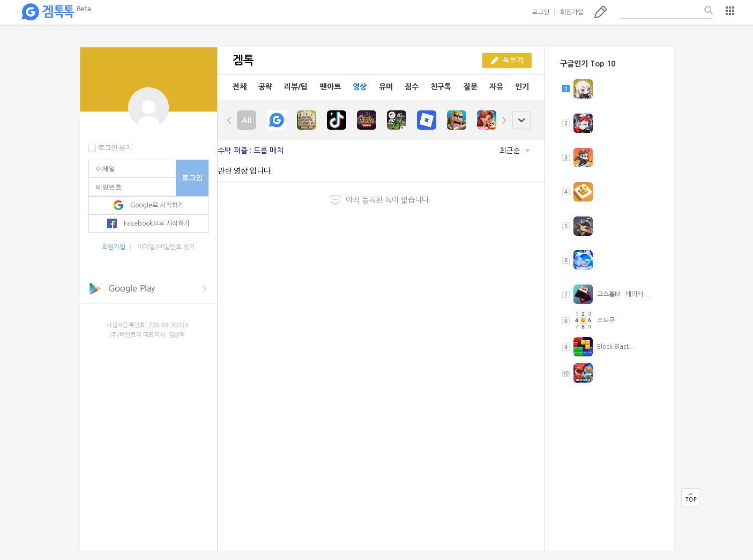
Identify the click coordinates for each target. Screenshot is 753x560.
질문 (471, 87)
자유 (496, 87)
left (229, 120)
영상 (360, 87)
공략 (265, 87)
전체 (240, 87)
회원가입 (572, 12)
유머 (386, 87)
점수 (412, 87)
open (521, 120)
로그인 (540, 12)
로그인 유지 (115, 148)
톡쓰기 (601, 12)
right (504, 120)
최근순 (515, 151)
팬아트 (330, 87)
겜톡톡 (56, 12)
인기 (522, 87)
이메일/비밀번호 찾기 (166, 247)
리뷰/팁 (296, 87)
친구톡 (441, 87)
